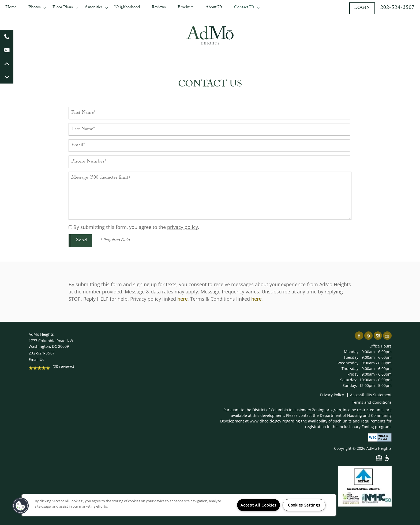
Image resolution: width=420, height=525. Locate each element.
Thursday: (350, 369)
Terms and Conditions (372, 402)
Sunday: (350, 385)
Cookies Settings (304, 505)
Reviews (159, 8)
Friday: (353, 374)
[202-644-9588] (7, 37)
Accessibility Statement (371, 395)
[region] (179, 505)
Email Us (36, 359)
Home (11, 8)
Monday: (352, 352)
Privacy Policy (332, 395)
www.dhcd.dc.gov (265, 421)
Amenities (94, 8)
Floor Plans (63, 8)
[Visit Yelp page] (368, 336)
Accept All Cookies (258, 505)
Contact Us (244, 8)
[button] (362, 8)
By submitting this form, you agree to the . (136, 227)
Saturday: (349, 380)
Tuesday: (351, 357)
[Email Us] (7, 50)
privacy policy (183, 227)
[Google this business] (387, 336)
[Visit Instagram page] (378, 336)
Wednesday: (348, 363)
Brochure (186, 8)
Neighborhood (127, 8)
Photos (35, 8)
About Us (214, 8)
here (182, 299)
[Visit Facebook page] (359, 336)
